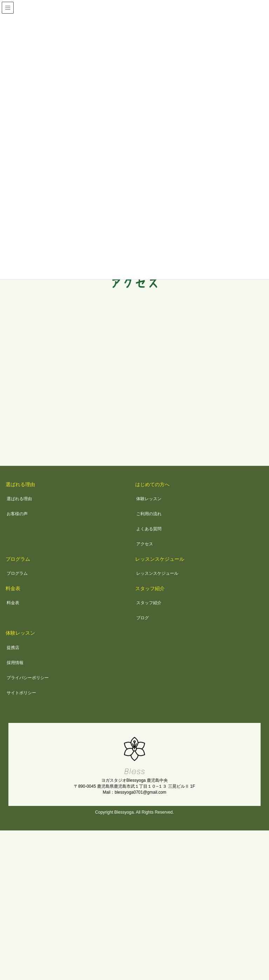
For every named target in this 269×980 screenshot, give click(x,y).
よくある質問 (149, 529)
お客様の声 (17, 514)
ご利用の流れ (149, 514)
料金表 (13, 588)
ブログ (143, 618)
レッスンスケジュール (160, 559)
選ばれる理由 (20, 484)
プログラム (18, 559)
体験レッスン (149, 499)
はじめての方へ (152, 484)
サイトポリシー (21, 693)
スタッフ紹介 (150, 588)
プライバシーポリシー (28, 678)
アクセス (145, 544)
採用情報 (15, 663)
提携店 (13, 648)
